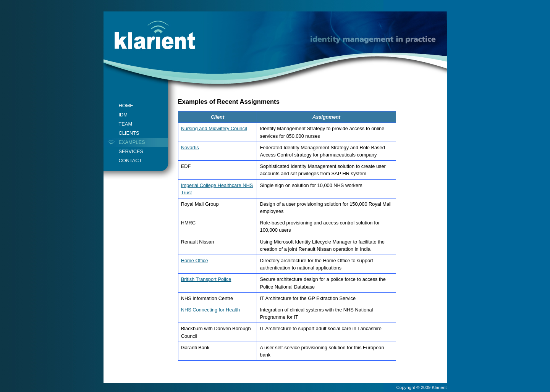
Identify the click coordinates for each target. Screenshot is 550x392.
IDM (123, 115)
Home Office (195, 261)
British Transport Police (206, 279)
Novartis (190, 148)
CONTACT (130, 161)
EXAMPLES (132, 142)
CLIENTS (129, 133)
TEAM (126, 124)
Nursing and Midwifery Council (214, 128)
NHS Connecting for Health (210, 310)
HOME (126, 106)
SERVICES (131, 151)
